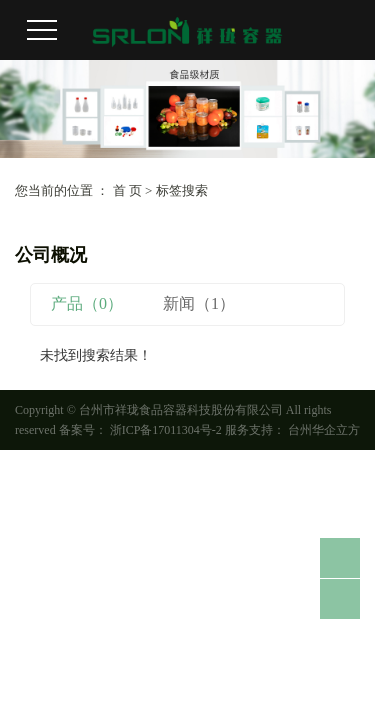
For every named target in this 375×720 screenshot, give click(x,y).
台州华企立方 (322, 430)
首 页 (127, 190)
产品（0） (87, 303)
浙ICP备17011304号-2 (166, 430)
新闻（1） (199, 303)
